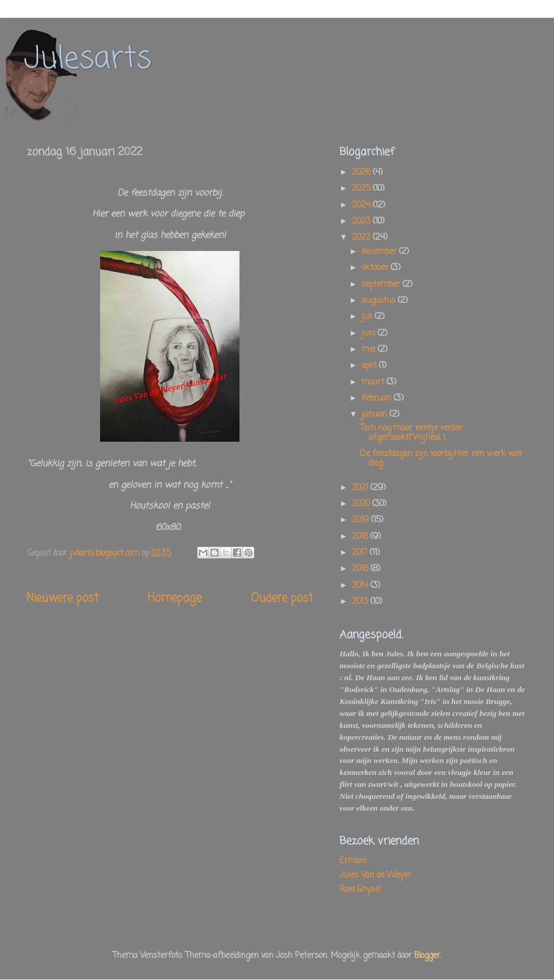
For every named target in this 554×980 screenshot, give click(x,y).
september (382, 285)
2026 (362, 173)
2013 (361, 602)
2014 (361, 586)
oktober (376, 268)
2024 (362, 205)
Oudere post (282, 598)
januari (376, 415)
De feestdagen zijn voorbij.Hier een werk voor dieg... (441, 459)
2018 (361, 537)
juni (370, 334)
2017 (361, 553)
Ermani (353, 861)
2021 (361, 488)
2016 (361, 569)
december (380, 252)
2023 (362, 221)
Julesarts (88, 59)
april (370, 366)
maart (374, 382)
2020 (362, 504)
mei (370, 350)
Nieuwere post (63, 598)
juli (368, 317)
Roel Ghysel (360, 890)
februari (378, 398)
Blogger (427, 956)
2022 (362, 238)
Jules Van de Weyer (376, 875)
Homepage (175, 598)
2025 (362, 189)
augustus (380, 301)
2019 (362, 520)
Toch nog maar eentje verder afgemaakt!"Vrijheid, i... (411, 433)
